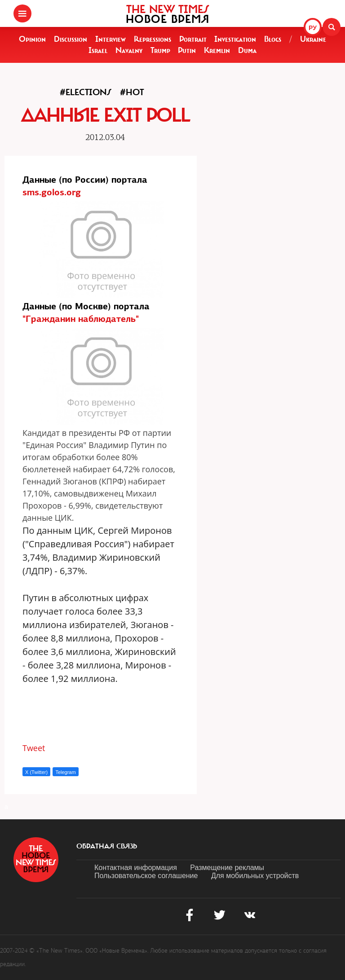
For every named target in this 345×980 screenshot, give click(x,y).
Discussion (71, 39)
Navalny (129, 50)
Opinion (32, 39)
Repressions (153, 39)
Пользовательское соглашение (146, 876)
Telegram (65, 772)
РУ (313, 28)
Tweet (34, 748)
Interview (111, 39)
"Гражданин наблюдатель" (81, 319)
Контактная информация (136, 868)
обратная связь (107, 846)
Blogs (273, 39)
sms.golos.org (52, 192)
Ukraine (313, 39)
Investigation (235, 39)
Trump (160, 50)
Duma (247, 50)
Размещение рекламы (227, 868)
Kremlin (217, 50)
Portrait (193, 39)
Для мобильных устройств (255, 876)
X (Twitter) (36, 772)
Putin (187, 50)
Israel (98, 50)
